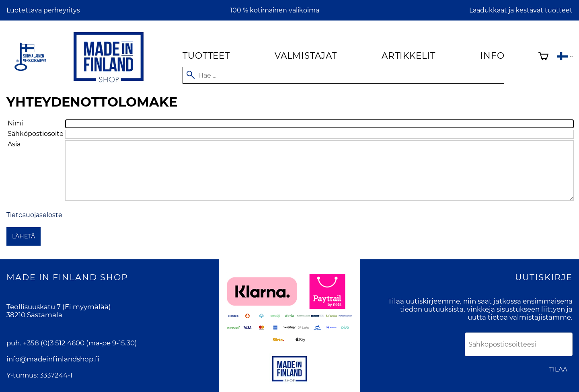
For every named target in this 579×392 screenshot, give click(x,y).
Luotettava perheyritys (43, 10)
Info (492, 55)
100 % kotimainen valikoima (275, 10)
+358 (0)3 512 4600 (54, 343)
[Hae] (343, 75)
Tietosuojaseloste (34, 215)
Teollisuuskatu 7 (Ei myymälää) (59, 307)
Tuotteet (206, 55)
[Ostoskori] (543, 57)
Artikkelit (409, 55)
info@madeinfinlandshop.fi (53, 359)
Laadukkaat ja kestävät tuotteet (521, 10)
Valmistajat (306, 55)
